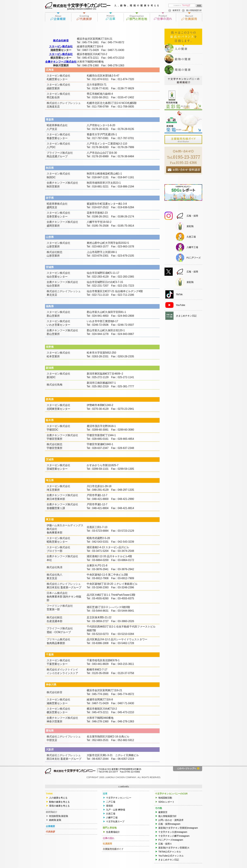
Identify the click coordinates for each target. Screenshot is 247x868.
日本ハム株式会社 (57, 593)
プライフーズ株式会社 (60, 153)
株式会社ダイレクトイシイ (62, 670)
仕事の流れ (163, 17)
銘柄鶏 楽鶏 (55, 820)
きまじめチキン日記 (169, 860)
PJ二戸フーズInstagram (171, 840)
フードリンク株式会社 (60, 606)
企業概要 (58, 17)
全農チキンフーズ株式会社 (61, 62)
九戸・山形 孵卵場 (116, 810)
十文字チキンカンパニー (119, 798)
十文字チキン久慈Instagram (173, 832)
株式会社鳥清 (55, 567)
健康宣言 (176, 10)
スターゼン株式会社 (61, 46)
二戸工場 (111, 802)
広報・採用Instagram (169, 824)
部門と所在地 (137, 17)
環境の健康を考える (59, 806)
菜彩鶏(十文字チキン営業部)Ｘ (174, 848)
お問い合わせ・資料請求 (171, 820)
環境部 (110, 806)
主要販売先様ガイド (113, 849)
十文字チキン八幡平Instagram (174, 836)
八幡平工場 (112, 818)
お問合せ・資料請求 (184, 170)
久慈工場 (111, 814)
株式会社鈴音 (61, 41)
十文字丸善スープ (115, 821)
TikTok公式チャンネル (170, 852)
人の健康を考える (58, 798)
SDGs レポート (166, 802)
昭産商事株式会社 (57, 125)
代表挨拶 (84, 17)
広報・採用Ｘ (165, 844)
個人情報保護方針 (194, 10)
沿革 (110, 17)
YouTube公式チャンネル (171, 856)
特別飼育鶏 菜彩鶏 (59, 816)
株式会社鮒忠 (55, 252)
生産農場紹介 (113, 832)
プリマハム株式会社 (58, 639)
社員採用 (189, 17)
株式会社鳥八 (55, 575)
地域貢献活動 (165, 798)
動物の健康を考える (59, 802)
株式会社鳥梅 (55, 385)
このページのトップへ (188, 769)
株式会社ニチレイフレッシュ (64, 103)
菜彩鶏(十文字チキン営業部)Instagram (178, 828)
